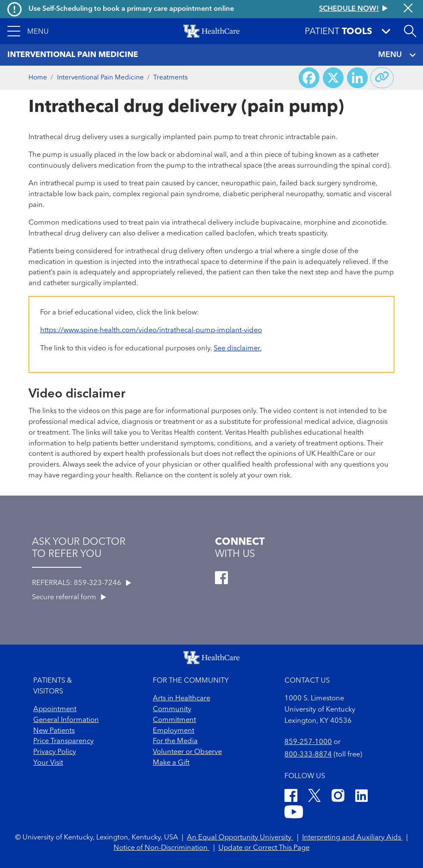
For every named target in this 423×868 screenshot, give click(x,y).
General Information (66, 720)
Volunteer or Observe (187, 752)
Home (38, 78)
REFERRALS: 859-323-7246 (82, 583)
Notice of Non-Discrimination (161, 848)
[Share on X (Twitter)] (333, 78)
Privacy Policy (55, 752)
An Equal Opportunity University (240, 838)
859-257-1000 (308, 742)
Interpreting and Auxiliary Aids (352, 838)
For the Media (175, 741)
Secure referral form (69, 598)
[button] (28, 31)
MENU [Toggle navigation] (397, 55)
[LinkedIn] (361, 797)
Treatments (170, 78)
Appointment (55, 709)
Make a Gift (171, 763)
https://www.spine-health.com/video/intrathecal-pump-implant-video (151, 331)
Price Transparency (63, 741)
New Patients (54, 731)
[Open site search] (410, 31)
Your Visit (48, 763)
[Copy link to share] (382, 78)
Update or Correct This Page (264, 848)
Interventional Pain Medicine (100, 78)
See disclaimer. (238, 349)
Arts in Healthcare (182, 699)
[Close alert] (408, 9)
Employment (174, 731)
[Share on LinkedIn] (357, 78)
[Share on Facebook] (309, 78)
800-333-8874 (308, 755)
